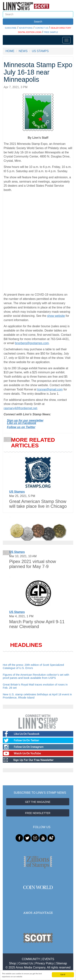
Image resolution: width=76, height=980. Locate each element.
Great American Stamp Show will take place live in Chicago (38, 504)
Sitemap (62, 963)
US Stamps (17, 492)
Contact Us (26, 963)
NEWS (23, 51)
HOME (10, 51)
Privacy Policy (45, 963)
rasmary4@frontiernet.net (20, 408)
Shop (12, 963)
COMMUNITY (31, 959)
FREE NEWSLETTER (38, 813)
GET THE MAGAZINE (38, 802)
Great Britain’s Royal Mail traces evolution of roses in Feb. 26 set (35, 686)
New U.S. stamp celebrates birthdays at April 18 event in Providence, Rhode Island (37, 696)
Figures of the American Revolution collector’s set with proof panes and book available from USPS (36, 676)
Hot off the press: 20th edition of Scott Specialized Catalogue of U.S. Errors (33, 666)
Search (38, 22)
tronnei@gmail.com (50, 389)
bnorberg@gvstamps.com (32, 343)
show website (56, 316)
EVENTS (48, 959)
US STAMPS (40, 51)
